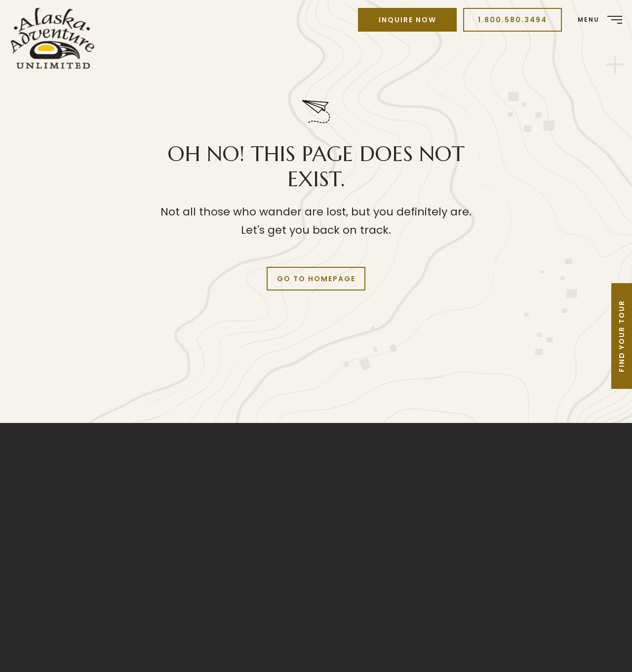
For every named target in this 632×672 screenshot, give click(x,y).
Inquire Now (408, 20)
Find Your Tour (622, 336)
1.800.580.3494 (513, 20)
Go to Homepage (316, 279)
